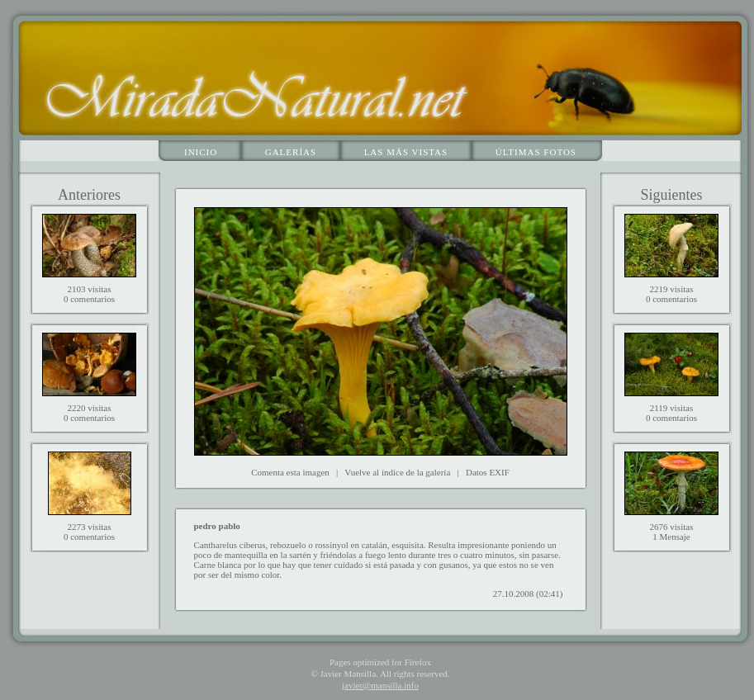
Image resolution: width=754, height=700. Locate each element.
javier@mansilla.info (380, 685)
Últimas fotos (536, 152)
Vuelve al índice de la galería (397, 472)
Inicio (201, 152)
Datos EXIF (488, 472)
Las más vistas (406, 152)
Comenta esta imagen (290, 472)
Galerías (291, 152)
